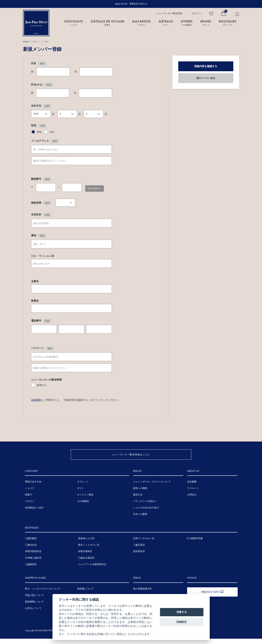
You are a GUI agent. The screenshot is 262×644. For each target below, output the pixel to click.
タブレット (83, 488)
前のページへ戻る (206, 78)
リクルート (193, 494)
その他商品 (83, 507)
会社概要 (192, 488)
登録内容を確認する (206, 66)
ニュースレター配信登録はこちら (131, 454)
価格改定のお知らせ (138, 4)
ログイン (197, 14)
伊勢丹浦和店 (85, 558)
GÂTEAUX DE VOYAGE (108, 23)
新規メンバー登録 (44, 42)
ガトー (81, 494)
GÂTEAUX (166, 23)
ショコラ (30, 494)
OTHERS (187, 23)
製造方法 (138, 501)
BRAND (206, 23)
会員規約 (36, 400)
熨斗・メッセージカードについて (43, 595)
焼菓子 (28, 501)
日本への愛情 (140, 520)
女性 (52, 132)
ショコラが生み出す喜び (146, 514)
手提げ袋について (34, 601)
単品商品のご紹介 (34, 514)
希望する (42, 386)
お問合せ (192, 501)
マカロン (30, 507)
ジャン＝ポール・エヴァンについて (152, 488)
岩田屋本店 (139, 558)
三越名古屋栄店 (86, 564)
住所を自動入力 (98, 188)
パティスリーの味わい (145, 507)
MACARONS (141, 23)
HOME (27, 42)
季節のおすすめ (33, 488)
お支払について (33, 614)
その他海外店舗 (194, 545)
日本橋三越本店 (33, 564)
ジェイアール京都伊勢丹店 (92, 571)
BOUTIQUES (228, 23)
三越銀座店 (31, 571)
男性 (39, 132)
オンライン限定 (85, 501)
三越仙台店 (31, 551)
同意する (182, 612)
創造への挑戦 (140, 494)
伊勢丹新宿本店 (33, 558)
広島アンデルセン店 (144, 545)
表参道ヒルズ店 (86, 545)
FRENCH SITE (210, 598)
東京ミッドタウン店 (89, 551)
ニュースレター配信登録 (169, 14)
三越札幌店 (31, 545)
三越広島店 (139, 551)
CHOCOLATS (74, 23)
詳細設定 (182, 622)
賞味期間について (34, 608)
